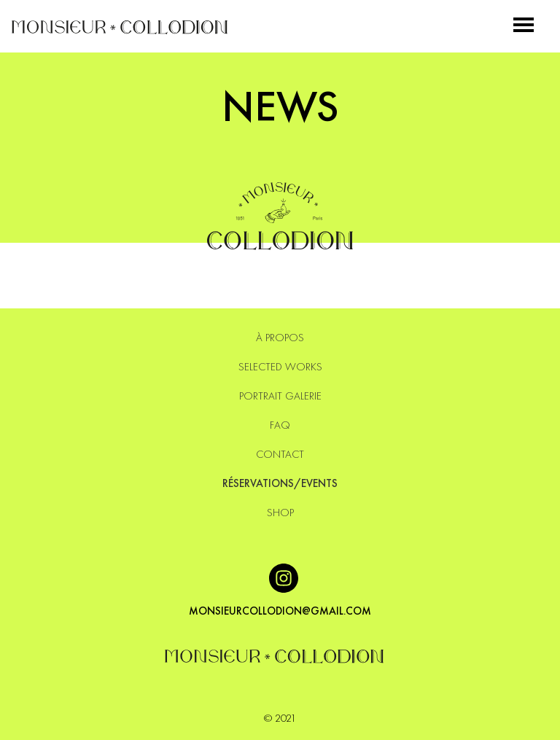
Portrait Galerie (280, 396)
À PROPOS (280, 338)
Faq (280, 425)
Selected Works (280, 367)
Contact (280, 454)
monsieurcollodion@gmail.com (280, 611)
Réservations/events (280, 483)
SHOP (280, 513)
